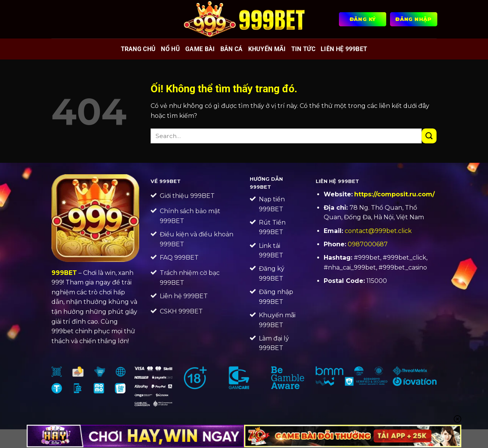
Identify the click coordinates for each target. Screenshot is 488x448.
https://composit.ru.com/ (394, 194)
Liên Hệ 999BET (344, 49)
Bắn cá (232, 49)
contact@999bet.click (378, 231)
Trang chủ (138, 49)
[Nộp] (429, 136)
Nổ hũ (170, 49)
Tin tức (303, 49)
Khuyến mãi (267, 49)
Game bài (200, 49)
